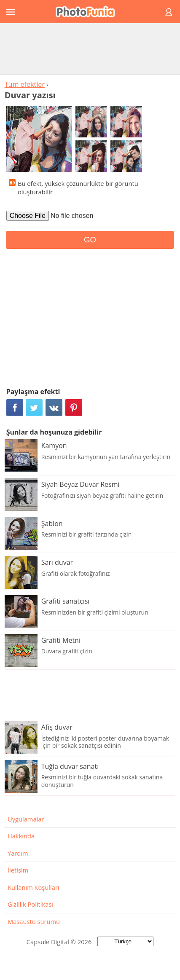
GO (90, 240)
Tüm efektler (25, 84)
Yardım (18, 853)
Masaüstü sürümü (34, 921)
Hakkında (21, 836)
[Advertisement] (90, 48)
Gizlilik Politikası (30, 904)
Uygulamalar (26, 819)
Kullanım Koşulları (34, 887)
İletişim (18, 870)
